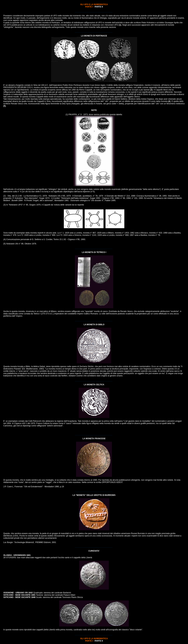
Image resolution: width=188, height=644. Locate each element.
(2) (151, 90)
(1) (120, 25)
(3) (87, 97)
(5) (5, 106)
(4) (169, 101)
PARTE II (99, 7)
